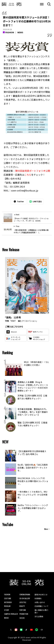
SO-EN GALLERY (25, 598)
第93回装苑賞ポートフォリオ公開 (33, 171)
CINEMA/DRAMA (25, 594)
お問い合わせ (40, 602)
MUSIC (6, 618)
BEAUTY (22, 606)
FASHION (10, 32)
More (46, 529)
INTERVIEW (8, 602)
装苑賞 (22, 618)
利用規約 (38, 598)
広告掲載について (41, 606)
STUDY (7, 610)
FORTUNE (23, 610)
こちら (28, 175)
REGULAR (7, 606)
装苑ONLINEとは (41, 594)
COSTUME (8, 598)
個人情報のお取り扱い (41, 611)
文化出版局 (39, 616)
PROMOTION (24, 614)
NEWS (20, 32)
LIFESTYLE (23, 602)
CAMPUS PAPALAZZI (11, 614)
